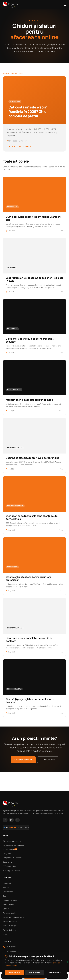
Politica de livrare (9, 930)
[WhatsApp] (17, 820)
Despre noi (7, 883)
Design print (7, 862)
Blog (4, 896)
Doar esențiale (34, 972)
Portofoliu (6, 887)
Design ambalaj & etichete (13, 858)
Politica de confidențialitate (13, 917)
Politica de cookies (10, 922)
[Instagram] (11, 820)
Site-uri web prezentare (12, 841)
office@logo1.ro (12, 951)
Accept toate (14, 972)
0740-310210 (48, 760)
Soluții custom (10, 849)
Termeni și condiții (10, 913)
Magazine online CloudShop (13, 845)
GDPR (5, 934)
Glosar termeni (8, 904)
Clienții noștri (8, 892)
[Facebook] (5, 820)
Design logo (7, 853)
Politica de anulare (10, 926)
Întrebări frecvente (10, 900)
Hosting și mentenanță (11, 870)
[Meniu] (65, 5)
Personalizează (55, 972)
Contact (6, 909)
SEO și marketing (9, 866)
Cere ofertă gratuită (23, 760)
